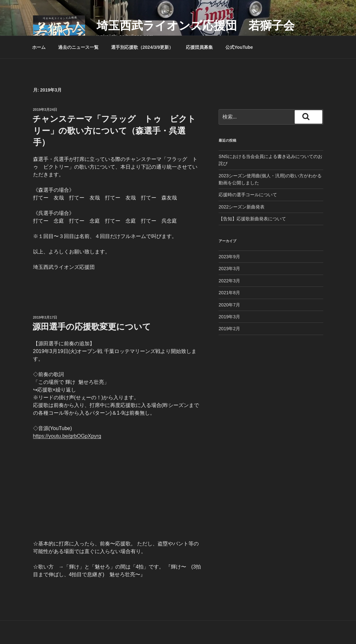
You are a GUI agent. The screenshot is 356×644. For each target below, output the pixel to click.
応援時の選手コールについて (248, 195)
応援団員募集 (199, 47)
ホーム (39, 47)
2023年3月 (229, 269)
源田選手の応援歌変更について (92, 327)
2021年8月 (229, 293)
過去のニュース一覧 (78, 47)
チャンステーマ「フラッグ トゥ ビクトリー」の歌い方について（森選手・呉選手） (114, 131)
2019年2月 (229, 329)
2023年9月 (229, 257)
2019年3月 (229, 317)
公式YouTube (239, 47)
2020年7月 (229, 305)
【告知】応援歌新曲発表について (252, 219)
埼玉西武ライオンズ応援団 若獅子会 (196, 26)
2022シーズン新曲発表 (242, 207)
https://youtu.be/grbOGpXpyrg (67, 436)
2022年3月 (229, 281)
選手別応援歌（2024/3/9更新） (142, 47)
